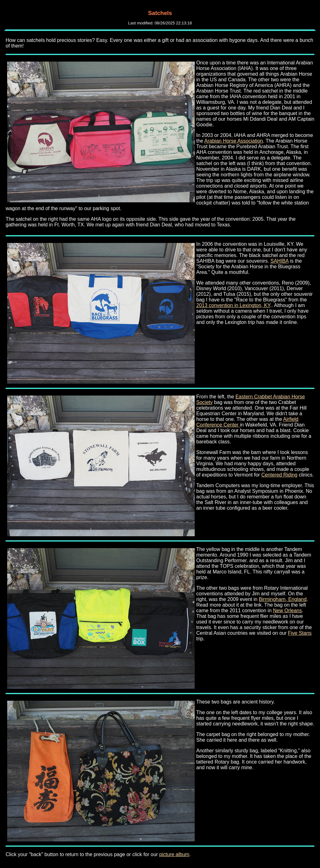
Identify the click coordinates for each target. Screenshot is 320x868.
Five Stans (300, 633)
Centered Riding (279, 475)
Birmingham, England (283, 599)
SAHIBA (279, 261)
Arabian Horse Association (234, 141)
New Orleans (287, 611)
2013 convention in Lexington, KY (233, 305)
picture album (174, 854)
